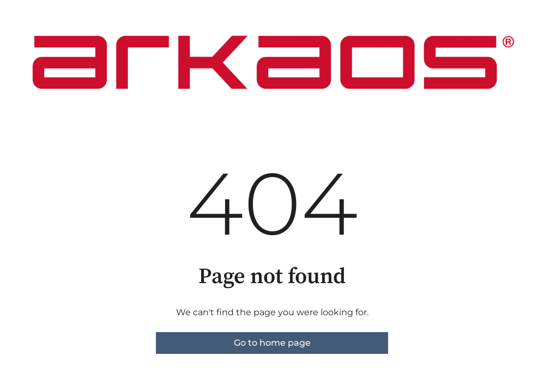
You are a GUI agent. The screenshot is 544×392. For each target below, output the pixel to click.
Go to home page (272, 343)
